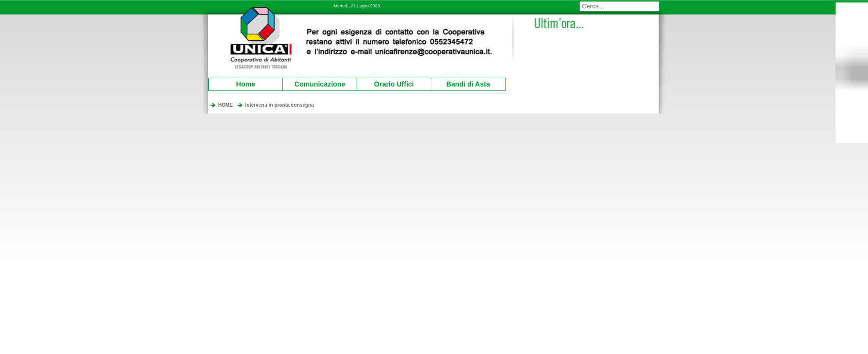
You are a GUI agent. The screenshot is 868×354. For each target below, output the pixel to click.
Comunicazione (315, 83)
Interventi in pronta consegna (280, 105)
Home (246, 84)
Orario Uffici (387, 83)
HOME (225, 105)
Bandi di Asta (462, 83)
